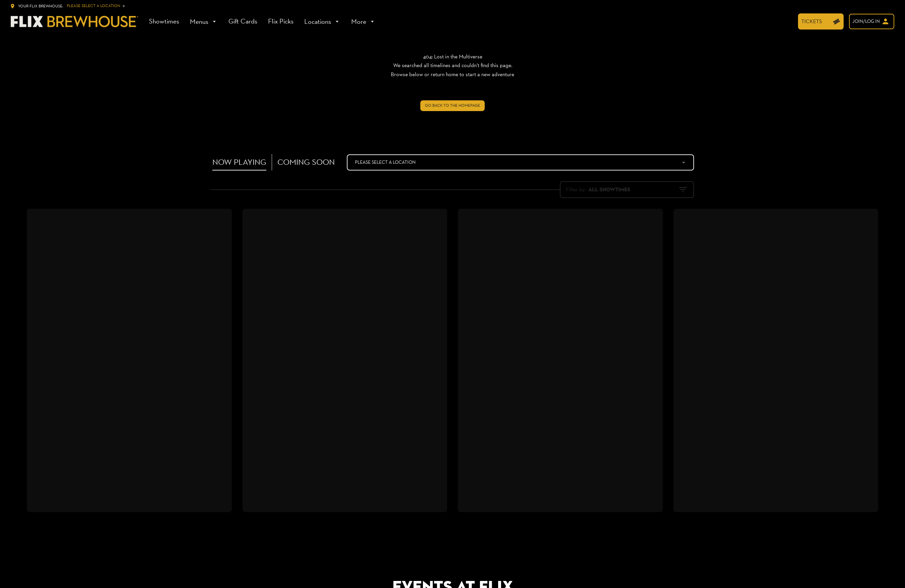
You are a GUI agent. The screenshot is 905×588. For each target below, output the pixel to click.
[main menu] (262, 21)
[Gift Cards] (243, 21)
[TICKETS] (821, 21)
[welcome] (872, 21)
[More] (363, 21)
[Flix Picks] (281, 21)
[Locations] (322, 21)
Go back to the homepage (452, 105)
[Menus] (204, 21)
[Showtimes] (164, 21)
